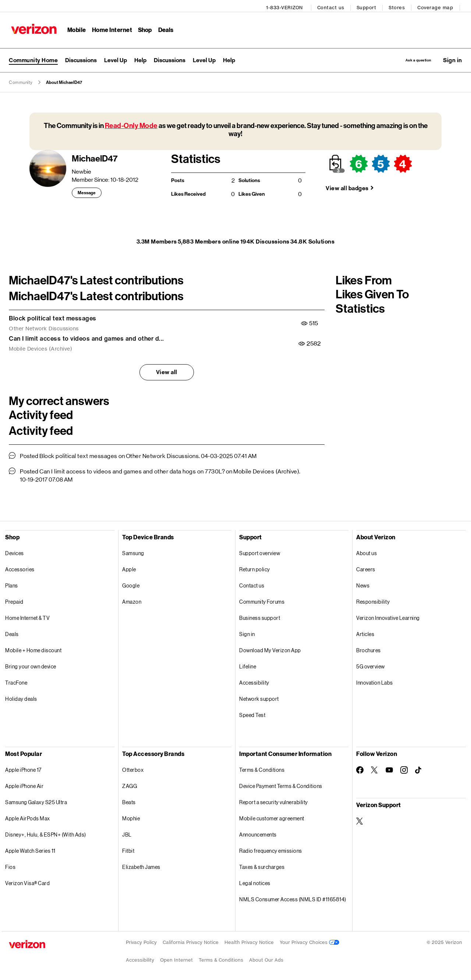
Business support (260, 616)
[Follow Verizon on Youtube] (389, 769)
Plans (12, 584)
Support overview (260, 552)
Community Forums (262, 600)
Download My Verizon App (270, 649)
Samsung (133, 552)
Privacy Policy (141, 941)
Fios (10, 865)
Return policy (255, 568)
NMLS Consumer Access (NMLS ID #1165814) (293, 898)
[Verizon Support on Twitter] (360, 820)
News (363, 584)
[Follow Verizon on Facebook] (360, 768)
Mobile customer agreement (272, 817)
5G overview (371, 665)
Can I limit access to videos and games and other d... (86, 337)
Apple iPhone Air (24, 784)
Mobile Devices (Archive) (40, 348)
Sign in (247, 633)
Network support (259, 697)
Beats (129, 801)
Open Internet (176, 958)
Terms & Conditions (262, 768)
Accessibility (254, 681)
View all (167, 371)
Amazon (132, 600)
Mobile (75, 28)
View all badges (347, 187)
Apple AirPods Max (28, 817)
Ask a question (406, 58)
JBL (127, 833)
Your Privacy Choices (309, 941)
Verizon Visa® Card (27, 882)
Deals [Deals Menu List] (164, 28)
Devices (15, 552)
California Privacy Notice (191, 941)
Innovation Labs (375, 681)
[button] (453, 58)
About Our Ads (266, 958)
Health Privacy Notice (249, 941)
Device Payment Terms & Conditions (281, 784)
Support (369, 6)
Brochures (369, 649)
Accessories (20, 568)
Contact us (333, 6)
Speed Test (252, 713)
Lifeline (248, 665)
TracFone (16, 681)
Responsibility (373, 600)
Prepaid (14, 600)
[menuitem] (81, 58)
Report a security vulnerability (274, 801)
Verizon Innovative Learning (388, 616)
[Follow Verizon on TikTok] (419, 769)
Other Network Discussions (44, 327)
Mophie (131, 817)
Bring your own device (31, 665)
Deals (12, 633)
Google (131, 584)
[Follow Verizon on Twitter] (375, 768)
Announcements (258, 833)
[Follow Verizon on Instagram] (404, 768)
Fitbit (128, 849)
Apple (129, 568)
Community (21, 81)
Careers (366, 568)
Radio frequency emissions (271, 849)
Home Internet (110, 28)
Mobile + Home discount (33, 649)
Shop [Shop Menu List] (143, 28)
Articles (365, 633)
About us (366, 552)
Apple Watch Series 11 (30, 849)
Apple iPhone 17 (23, 768)
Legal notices (255, 882)
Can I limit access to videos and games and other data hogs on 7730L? (132, 470)
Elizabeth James (141, 865)
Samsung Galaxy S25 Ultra (36, 801)
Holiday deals (21, 697)
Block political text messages (53, 317)
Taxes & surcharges (262, 865)
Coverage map (437, 6)
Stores (399, 6)
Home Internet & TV (27, 616)
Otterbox (133, 768)
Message (87, 192)
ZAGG (130, 784)
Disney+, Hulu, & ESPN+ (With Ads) (46, 833)
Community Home (33, 58)
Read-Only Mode (131, 124)
